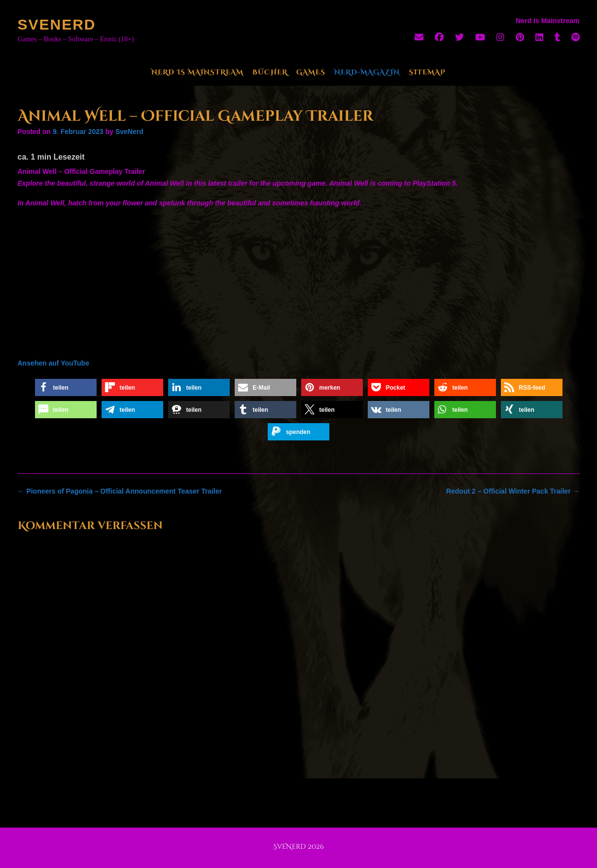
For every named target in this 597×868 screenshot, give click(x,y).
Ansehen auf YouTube (53, 363)
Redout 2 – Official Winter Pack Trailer (513, 491)
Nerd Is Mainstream (197, 72)
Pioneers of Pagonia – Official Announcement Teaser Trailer (120, 491)
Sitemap (427, 72)
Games (311, 72)
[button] (66, 387)
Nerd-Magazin (367, 72)
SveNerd (57, 24)
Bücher (270, 72)
